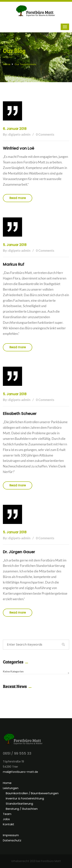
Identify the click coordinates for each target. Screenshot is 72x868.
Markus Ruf (14, 264)
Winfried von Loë (19, 148)
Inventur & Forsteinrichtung (25, 798)
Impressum (11, 835)
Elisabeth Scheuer (20, 414)
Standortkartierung (19, 804)
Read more (18, 198)
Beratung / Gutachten (22, 809)
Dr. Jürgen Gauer (19, 552)
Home (7, 64)
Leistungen (11, 788)
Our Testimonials (25, 64)
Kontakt (9, 824)
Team (7, 814)
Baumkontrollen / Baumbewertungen (32, 793)
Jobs (6, 819)
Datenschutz (12, 840)
